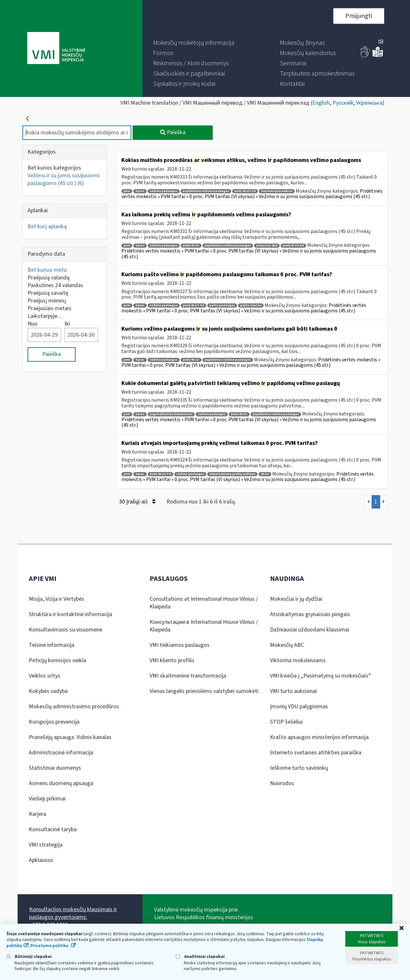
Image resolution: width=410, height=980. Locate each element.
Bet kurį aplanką (47, 226)
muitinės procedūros (277, 191)
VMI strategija (46, 845)
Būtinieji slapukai (29, 956)
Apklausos (41, 860)
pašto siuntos (251, 305)
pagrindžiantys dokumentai (171, 414)
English (321, 103)
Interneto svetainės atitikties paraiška (316, 753)
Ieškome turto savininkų (299, 768)
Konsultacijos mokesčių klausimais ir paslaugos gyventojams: (73, 913)
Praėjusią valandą (49, 278)
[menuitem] (194, 43)
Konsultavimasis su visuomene (66, 630)
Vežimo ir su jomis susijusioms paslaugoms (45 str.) (64, 179)
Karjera (37, 814)
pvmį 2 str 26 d (267, 246)
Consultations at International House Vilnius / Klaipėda (204, 603)
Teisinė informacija (52, 645)
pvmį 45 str (191, 246)
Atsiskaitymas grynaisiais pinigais (310, 614)
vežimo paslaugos (164, 191)
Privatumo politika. (50, 946)
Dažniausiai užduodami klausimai (310, 630)
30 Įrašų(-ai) (137, 502)
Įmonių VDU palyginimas (299, 707)
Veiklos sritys (45, 676)
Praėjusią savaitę (48, 293)
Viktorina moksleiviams (298, 660)
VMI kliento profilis (172, 660)
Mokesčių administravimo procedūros (74, 707)
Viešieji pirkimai (47, 799)
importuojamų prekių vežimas (232, 474)
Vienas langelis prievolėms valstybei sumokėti (204, 691)
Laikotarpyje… (45, 316)
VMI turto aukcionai (293, 691)
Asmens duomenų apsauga (61, 783)
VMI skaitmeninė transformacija (188, 676)
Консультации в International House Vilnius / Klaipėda (204, 626)
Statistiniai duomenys (55, 768)
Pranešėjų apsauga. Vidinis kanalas (70, 737)
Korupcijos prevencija (54, 722)
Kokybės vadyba (48, 691)
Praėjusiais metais (49, 308)
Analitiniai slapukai (200, 956)
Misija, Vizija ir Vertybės (57, 599)
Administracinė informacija (61, 753)
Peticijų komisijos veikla (57, 660)
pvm (127, 191)
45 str (265, 474)
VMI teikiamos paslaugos (180, 645)
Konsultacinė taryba (53, 829)
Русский (343, 103)
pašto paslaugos (222, 305)
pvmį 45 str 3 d (160, 474)
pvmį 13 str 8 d (293, 246)
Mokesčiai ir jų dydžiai (296, 599)
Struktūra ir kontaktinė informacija (70, 614)
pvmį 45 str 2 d (245, 191)
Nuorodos (282, 783)
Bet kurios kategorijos (54, 168)
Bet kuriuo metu (47, 270)
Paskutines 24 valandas (55, 285)
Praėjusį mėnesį (47, 301)
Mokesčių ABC (287, 645)
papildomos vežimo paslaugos (206, 191)
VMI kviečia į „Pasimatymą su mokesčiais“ (320, 676)
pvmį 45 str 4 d (193, 305)
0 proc (140, 191)
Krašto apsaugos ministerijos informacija (319, 737)
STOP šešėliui (286, 722)
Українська (369, 103)
